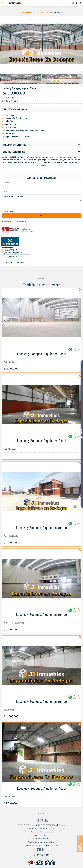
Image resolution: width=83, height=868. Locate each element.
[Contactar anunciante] (78, 350)
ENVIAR (42, 215)
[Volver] (3, 3)
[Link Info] (41, 360)
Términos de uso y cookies (41, 839)
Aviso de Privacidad (42, 835)
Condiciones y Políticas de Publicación (42, 829)
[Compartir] (80, 3)
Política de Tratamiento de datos (20, 221)
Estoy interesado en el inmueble (41, 198)
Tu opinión (82, 434)
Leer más (40, 166)
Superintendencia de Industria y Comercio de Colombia (42, 845)
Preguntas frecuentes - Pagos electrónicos (42, 842)
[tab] (41, 109)
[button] (41, 109)
